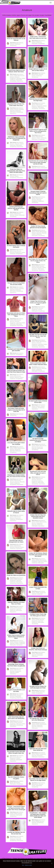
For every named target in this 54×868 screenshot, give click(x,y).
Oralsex (34, 42)
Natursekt (19, 78)
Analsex (12, 76)
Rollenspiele (35, 43)
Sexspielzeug (13, 45)
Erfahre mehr (28, 865)
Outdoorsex (17, 44)
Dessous (12, 44)
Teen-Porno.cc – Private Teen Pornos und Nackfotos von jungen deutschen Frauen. (27, 858)
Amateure (21, 43)
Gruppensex (13, 78)
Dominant (17, 77)
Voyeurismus (20, 81)
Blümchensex (35, 74)
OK (23, 865)
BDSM (16, 76)
